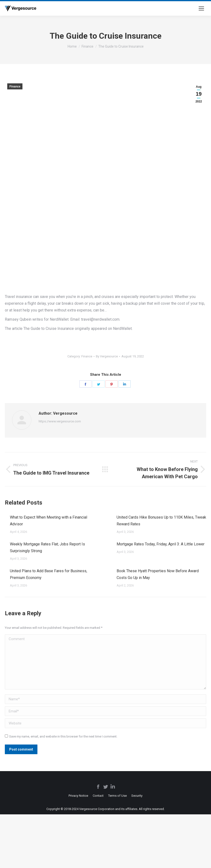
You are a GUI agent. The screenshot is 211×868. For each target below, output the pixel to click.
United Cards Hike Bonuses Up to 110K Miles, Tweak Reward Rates (161, 521)
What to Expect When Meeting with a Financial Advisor (49, 521)
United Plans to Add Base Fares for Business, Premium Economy (49, 574)
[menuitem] (78, 796)
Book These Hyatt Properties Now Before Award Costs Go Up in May (158, 574)
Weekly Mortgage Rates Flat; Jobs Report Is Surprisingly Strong (47, 547)
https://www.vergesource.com (60, 421)
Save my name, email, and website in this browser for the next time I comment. (63, 736)
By (107, 356)
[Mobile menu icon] (201, 8)
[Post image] (5, 515)
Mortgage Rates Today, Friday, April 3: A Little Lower (161, 544)
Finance (15, 87)
